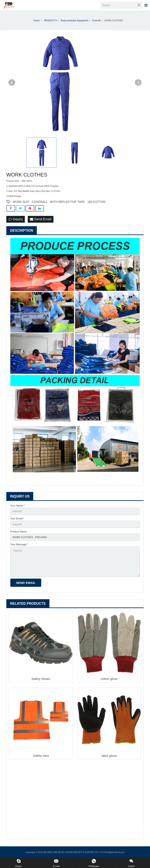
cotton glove (109, 679)
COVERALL (40, 202)
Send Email (41, 219)
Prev (12, 83)
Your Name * (17, 506)
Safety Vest (41, 756)
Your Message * (19, 544)
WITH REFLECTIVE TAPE (67, 202)
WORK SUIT (21, 202)
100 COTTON (96, 202)
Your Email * (17, 519)
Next (138, 83)
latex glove (109, 756)
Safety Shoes (41, 679)
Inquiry (16, 219)
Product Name (18, 532)
